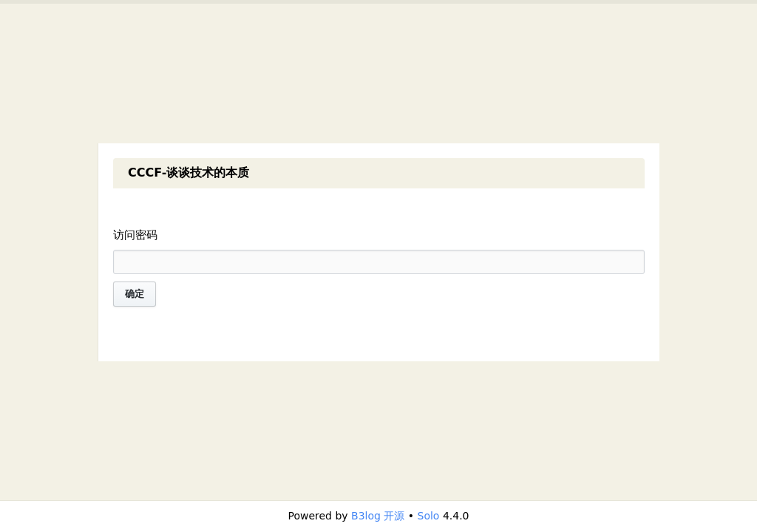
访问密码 (135, 235)
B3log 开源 (378, 516)
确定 (135, 294)
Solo (429, 516)
